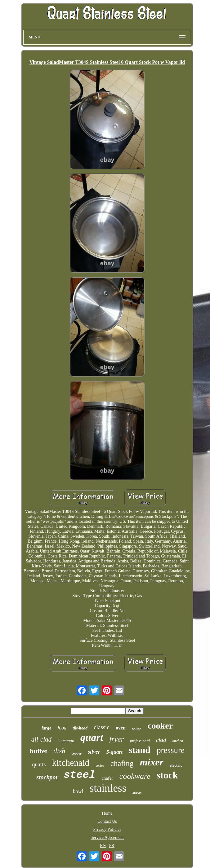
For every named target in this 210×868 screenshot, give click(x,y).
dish (59, 751)
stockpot (47, 777)
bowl (78, 791)
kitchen (178, 741)
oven (121, 728)
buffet (38, 751)
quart (92, 738)
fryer (116, 739)
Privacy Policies (107, 829)
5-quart (114, 752)
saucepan (66, 741)
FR (112, 846)
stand (140, 750)
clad (161, 740)
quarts (39, 764)
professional (140, 741)
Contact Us (107, 821)
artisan (137, 793)
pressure (171, 750)
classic (102, 727)
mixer (152, 762)
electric (176, 765)
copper (77, 753)
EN (103, 846)
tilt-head (80, 728)
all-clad (41, 739)
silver (94, 752)
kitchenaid (71, 763)
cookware (135, 776)
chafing (122, 763)
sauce (137, 729)
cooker (160, 726)
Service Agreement (107, 837)
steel (79, 775)
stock (167, 775)
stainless (108, 788)
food (62, 728)
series (100, 765)
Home (107, 813)
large (47, 728)
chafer (107, 778)
